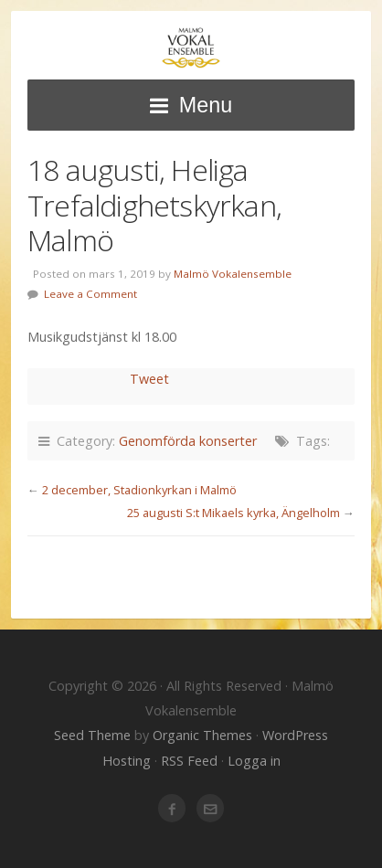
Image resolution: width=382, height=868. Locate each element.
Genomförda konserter (188, 441)
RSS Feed (189, 761)
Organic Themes (202, 735)
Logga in (254, 761)
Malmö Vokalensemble (191, 48)
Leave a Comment (90, 294)
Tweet (149, 379)
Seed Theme (92, 735)
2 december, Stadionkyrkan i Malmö (139, 490)
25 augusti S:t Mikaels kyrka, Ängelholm (233, 513)
